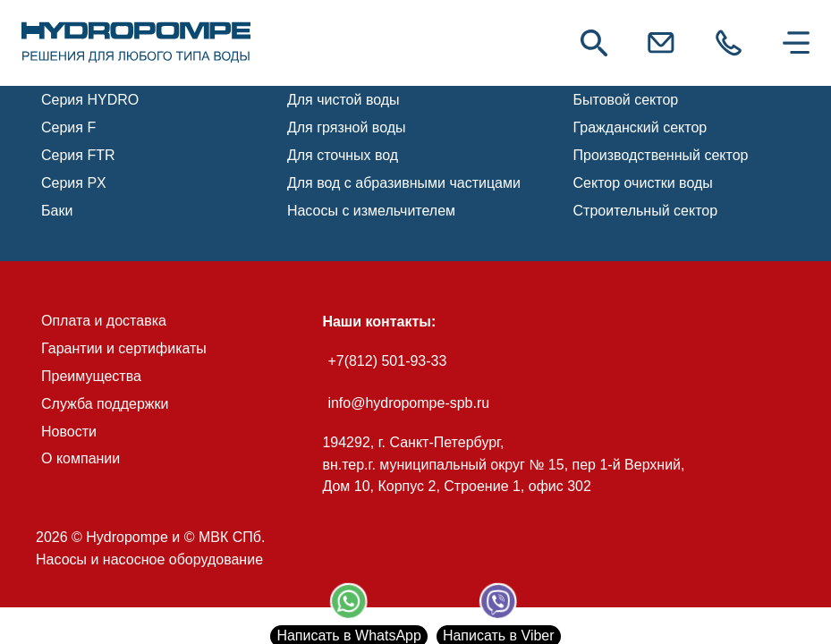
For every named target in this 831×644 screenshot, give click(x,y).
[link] (136, 43)
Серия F (68, 127)
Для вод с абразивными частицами (404, 183)
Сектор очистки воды (643, 183)
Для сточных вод (343, 155)
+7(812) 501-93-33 (387, 361)
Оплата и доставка (104, 321)
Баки (57, 211)
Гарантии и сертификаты (124, 348)
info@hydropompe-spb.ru (408, 403)
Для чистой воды (343, 100)
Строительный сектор (646, 211)
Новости (69, 432)
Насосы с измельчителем (371, 211)
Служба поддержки (105, 404)
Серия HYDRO (90, 100)
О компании (81, 458)
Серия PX (74, 183)
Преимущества (91, 376)
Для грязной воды (347, 127)
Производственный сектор (661, 155)
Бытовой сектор (626, 100)
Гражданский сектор (640, 127)
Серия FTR (78, 155)
